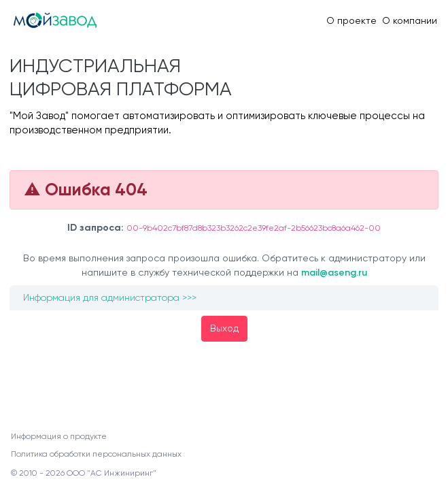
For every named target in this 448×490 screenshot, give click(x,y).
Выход (224, 328)
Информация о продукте (59, 436)
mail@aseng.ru (334, 273)
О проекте (351, 20)
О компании (410, 20)
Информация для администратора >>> (110, 297)
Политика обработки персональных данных (96, 454)
